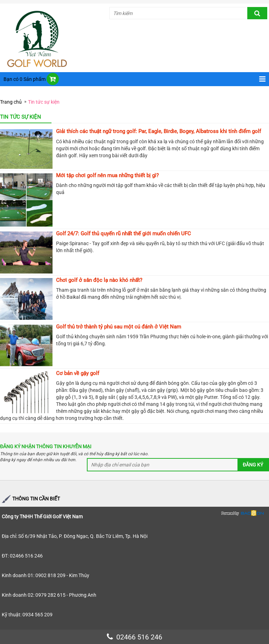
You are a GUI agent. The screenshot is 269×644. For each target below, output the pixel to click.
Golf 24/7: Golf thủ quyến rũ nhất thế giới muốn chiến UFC (123, 234)
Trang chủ (11, 102)
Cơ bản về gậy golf (78, 373)
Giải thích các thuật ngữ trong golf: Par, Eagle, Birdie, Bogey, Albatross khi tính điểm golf (158, 131)
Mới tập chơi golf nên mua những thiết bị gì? (107, 175)
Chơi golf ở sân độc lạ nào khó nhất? (99, 280)
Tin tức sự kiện (44, 102)
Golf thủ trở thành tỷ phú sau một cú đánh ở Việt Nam (119, 327)
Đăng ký (253, 465)
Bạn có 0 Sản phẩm (25, 79)
